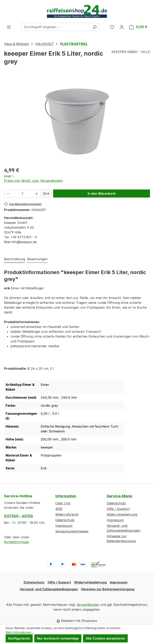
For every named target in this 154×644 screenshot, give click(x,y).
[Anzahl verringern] (8, 194)
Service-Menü (119, 496)
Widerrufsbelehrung (122, 514)
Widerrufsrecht (67, 514)
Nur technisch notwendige (58, 638)
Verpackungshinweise (72, 531)
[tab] (15, 259)
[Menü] (9, 27)
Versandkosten (88, 605)
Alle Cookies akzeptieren (105, 638)
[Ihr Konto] (122, 27)
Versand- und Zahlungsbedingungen (49, 589)
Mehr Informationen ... (20, 632)
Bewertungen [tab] (37, 259)
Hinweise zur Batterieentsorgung (108, 589)
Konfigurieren (19, 638)
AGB (59, 509)
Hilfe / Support (118, 509)
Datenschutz (65, 520)
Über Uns (63, 503)
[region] (77, 120)
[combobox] (56, 27)
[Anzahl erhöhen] (37, 194)
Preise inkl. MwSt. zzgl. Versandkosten (33, 181)
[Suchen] (95, 27)
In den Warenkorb (102, 194)
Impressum (64, 526)
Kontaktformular (16, 542)
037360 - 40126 (19, 516)
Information (66, 496)
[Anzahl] (23, 194)
